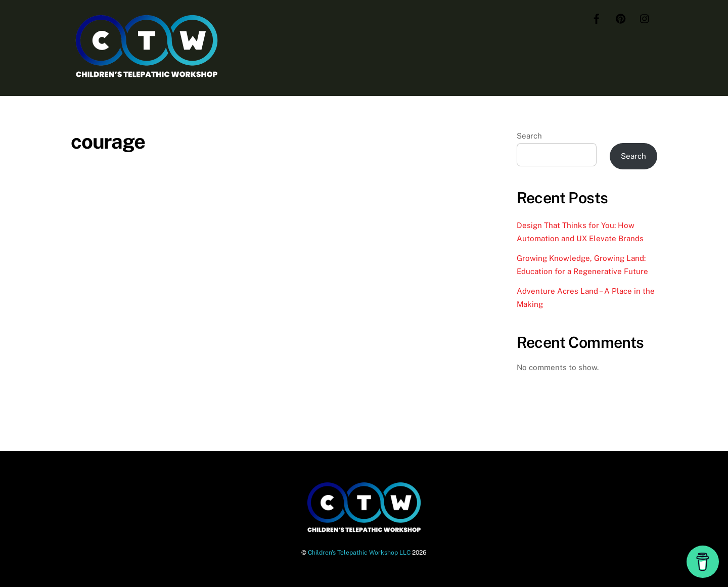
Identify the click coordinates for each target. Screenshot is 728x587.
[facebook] (597, 17)
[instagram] (645, 17)
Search (529, 136)
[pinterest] (621, 17)
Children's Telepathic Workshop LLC (359, 552)
